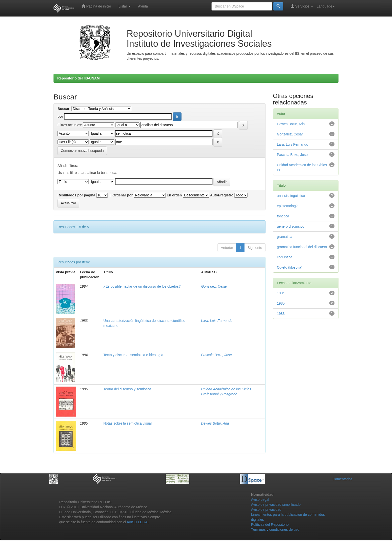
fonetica (283, 216)
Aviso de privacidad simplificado (276, 505)
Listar (124, 6)
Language (326, 6)
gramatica (285, 237)
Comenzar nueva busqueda (82, 151)
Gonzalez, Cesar (214, 286)
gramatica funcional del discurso (302, 247)
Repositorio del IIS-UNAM (78, 78)
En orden (174, 195)
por (60, 116)
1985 (281, 303)
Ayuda (143, 6)
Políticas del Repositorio (270, 525)
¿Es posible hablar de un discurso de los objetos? (142, 286)
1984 (281, 293)
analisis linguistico (291, 196)
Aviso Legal (260, 500)
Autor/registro (222, 195)
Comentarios (342, 479)
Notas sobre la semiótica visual (127, 423)
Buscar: (64, 109)
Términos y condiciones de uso (275, 530)
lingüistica (285, 257)
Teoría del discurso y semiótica (127, 389)
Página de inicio (96, 6)
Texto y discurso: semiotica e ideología (133, 355)
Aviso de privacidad (266, 510)
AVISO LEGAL (138, 522)
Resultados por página (76, 195)
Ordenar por (123, 195)
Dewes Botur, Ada (215, 423)
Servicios (302, 6)
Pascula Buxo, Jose (216, 355)
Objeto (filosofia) (290, 267)
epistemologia (288, 206)
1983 (281, 314)
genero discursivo (291, 226)
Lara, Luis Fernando (217, 321)
